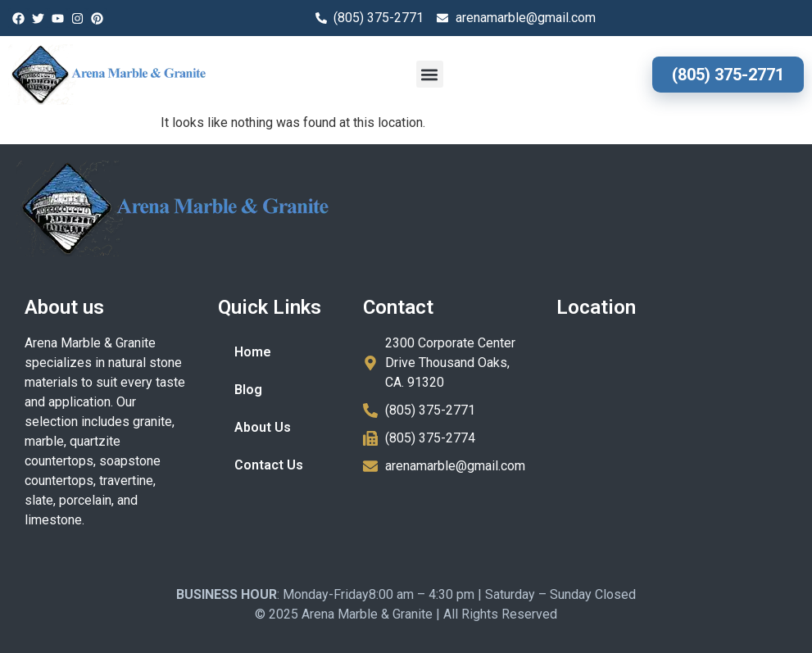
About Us (263, 427)
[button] (430, 74)
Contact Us (269, 465)
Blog (248, 390)
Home (253, 352)
